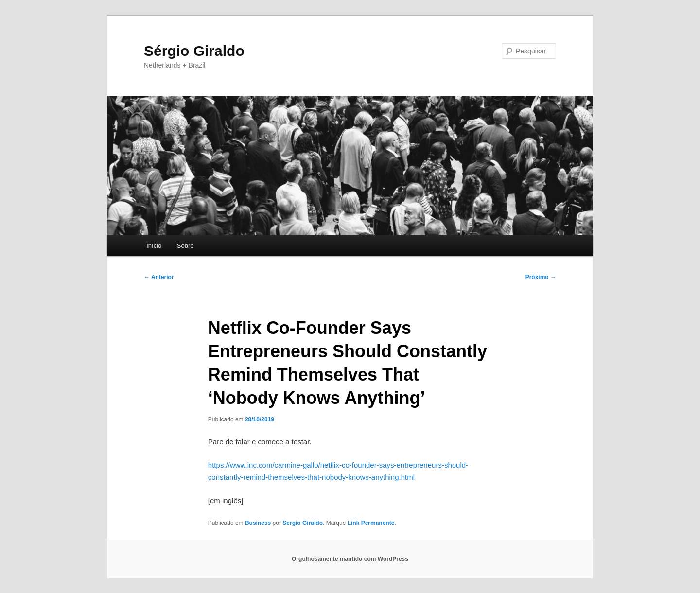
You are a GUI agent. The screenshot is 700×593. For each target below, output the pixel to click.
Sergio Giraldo (303, 523)
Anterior (159, 277)
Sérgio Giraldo (194, 51)
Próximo (541, 277)
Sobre (185, 246)
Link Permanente (371, 523)
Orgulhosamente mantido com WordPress (350, 559)
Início (154, 246)
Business (258, 523)
